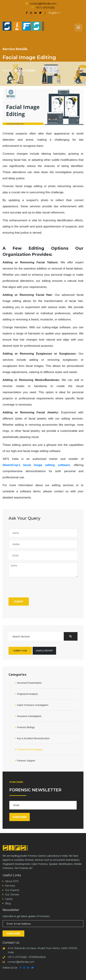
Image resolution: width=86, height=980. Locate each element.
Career (9, 899)
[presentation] (34, 587)
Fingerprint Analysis (27, 694)
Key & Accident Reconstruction (33, 738)
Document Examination (29, 683)
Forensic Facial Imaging (30, 749)
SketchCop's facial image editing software (36, 465)
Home (7, 71)
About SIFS (12, 881)
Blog (8, 903)
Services (10, 886)
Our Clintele (12, 895)
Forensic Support (26, 761)
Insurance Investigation (29, 716)
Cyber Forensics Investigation (33, 705)
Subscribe (20, 817)
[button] (78, 28)
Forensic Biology (26, 727)
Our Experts (12, 890)
